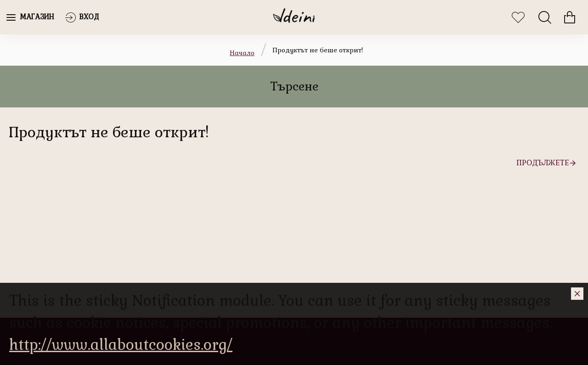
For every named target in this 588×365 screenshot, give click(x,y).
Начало (242, 53)
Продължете (543, 163)
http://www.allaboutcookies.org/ (121, 345)
